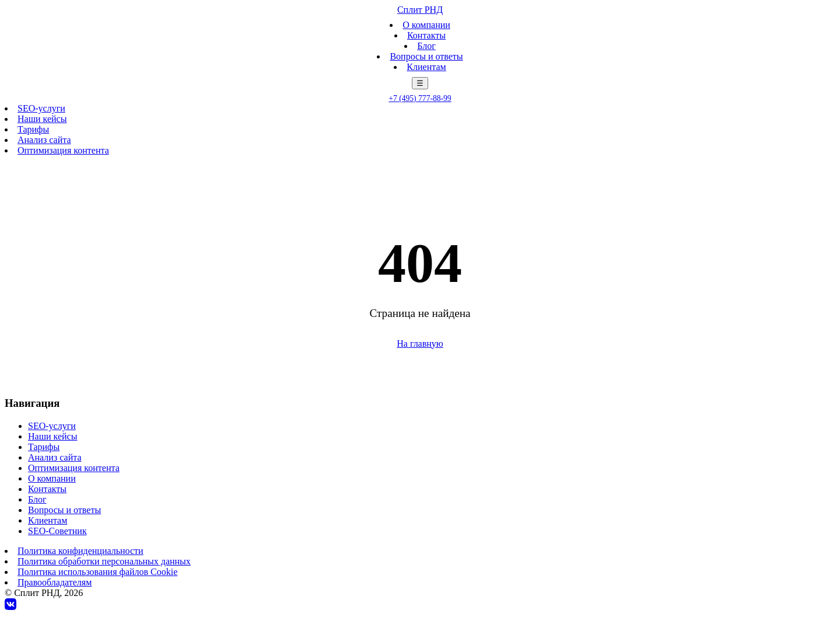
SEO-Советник (57, 531)
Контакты (426, 35)
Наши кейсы (42, 119)
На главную (420, 344)
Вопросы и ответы (426, 56)
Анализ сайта (44, 140)
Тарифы (33, 129)
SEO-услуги (41, 108)
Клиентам (426, 67)
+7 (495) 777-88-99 (420, 98)
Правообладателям (55, 582)
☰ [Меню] (420, 83)
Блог (426, 46)
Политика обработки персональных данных (104, 561)
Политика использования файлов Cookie (97, 572)
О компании (426, 25)
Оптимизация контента (63, 150)
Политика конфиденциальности (80, 551)
